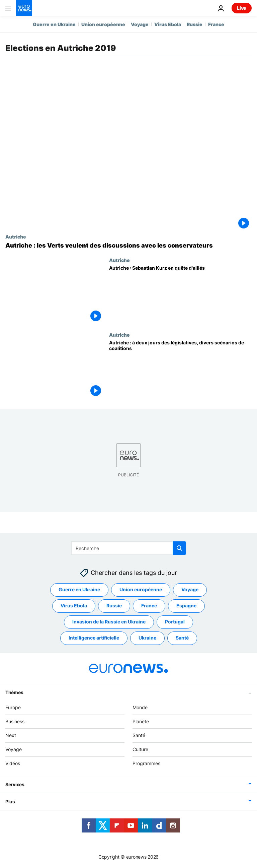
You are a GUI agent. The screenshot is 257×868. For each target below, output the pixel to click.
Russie (195, 24)
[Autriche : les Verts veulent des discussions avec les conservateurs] (128, 246)
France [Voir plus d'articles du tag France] (149, 606)
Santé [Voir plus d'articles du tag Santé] (182, 638)
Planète (141, 721)
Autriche (16, 237)
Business (15, 721)
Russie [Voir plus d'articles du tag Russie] (114, 606)
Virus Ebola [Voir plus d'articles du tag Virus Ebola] (74, 606)
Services (15, 784)
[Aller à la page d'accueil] (24, 8)
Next (11, 736)
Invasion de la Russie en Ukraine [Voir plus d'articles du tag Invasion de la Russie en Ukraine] (109, 622)
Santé (139, 736)
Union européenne (103, 24)
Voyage (140, 24)
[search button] (179, 548)
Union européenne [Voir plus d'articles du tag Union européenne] (141, 590)
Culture (140, 750)
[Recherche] (129, 548)
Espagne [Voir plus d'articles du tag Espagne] (186, 606)
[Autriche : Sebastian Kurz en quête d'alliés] (180, 295)
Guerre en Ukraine (54, 24)
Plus (10, 802)
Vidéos (13, 763)
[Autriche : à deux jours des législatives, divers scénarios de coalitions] (180, 369)
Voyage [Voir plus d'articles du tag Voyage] (190, 590)
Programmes (146, 763)
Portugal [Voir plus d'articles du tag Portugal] (175, 622)
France (216, 24)
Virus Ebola (168, 24)
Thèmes (14, 692)
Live (242, 8)
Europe (13, 707)
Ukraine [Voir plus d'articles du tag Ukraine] (147, 638)
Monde (140, 707)
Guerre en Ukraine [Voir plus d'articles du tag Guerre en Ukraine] (79, 590)
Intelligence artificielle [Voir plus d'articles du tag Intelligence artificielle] (94, 638)
